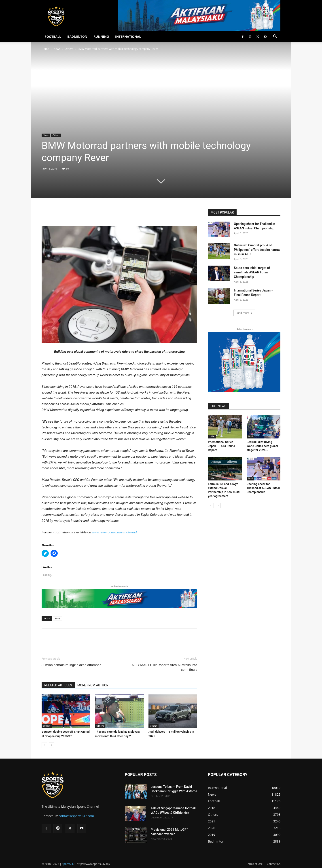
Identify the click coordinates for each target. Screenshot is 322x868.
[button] (275, 37)
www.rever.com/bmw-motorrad (114, 532)
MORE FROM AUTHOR (93, 685)
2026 (212, 436)
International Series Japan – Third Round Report (221, 446)
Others (69, 49)
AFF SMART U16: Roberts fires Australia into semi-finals (164, 667)
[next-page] (52, 745)
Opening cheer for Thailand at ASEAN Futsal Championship (263, 488)
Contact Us (274, 864)
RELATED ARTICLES (58, 685)
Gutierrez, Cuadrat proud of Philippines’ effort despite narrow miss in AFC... (257, 250)
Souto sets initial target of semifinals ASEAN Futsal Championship (252, 272)
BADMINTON (77, 37)
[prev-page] (44, 745)
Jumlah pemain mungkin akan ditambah (71, 665)
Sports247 (68, 864)
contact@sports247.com (76, 816)
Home (45, 49)
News (57, 49)
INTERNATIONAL (128, 37)
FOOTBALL (53, 37)
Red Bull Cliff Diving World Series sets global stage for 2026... (262, 446)
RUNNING (101, 37)
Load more (244, 313)
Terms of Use (254, 864)
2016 (58, 618)
